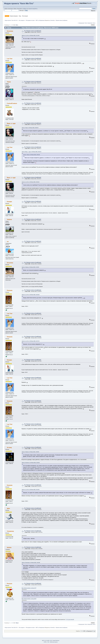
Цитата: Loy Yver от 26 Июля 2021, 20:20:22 (31, 182)
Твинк (9, 82)
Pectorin (10, 584)
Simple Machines (56, 641)
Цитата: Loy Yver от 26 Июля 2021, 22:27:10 (31, 341)
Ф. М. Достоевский (70, 619)
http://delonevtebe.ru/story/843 (29, 599)
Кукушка (10, 290)
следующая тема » (91, 23)
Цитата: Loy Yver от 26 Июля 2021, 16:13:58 (31, 35)
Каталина (10, 31)
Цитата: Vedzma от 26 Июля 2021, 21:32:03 (30, 267)
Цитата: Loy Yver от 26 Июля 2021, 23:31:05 (31, 490)
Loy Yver (10, 59)
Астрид (9, 447)
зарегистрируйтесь (33, 9)
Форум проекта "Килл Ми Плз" (19, 3)
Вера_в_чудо (11, 123)
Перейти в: (78, 631)
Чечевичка (10, 531)
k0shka (9, 548)
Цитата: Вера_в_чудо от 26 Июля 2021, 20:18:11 (32, 152)
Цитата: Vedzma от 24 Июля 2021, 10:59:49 (30, 452)
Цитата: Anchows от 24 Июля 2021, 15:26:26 (31, 463)
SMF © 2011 (50, 641)
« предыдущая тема (82, 23)
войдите (25, 9)
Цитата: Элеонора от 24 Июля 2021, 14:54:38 (31, 563)
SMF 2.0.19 (44, 641)
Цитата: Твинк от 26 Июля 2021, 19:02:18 (30, 128)
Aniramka (52, 20)
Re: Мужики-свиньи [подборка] (33, 31)
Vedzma (9, 219)
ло (8, 242)
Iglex (8, 508)
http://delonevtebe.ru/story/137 (29, 588)
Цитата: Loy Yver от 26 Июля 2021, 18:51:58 (31, 295)
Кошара (9, 202)
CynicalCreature (12, 103)
